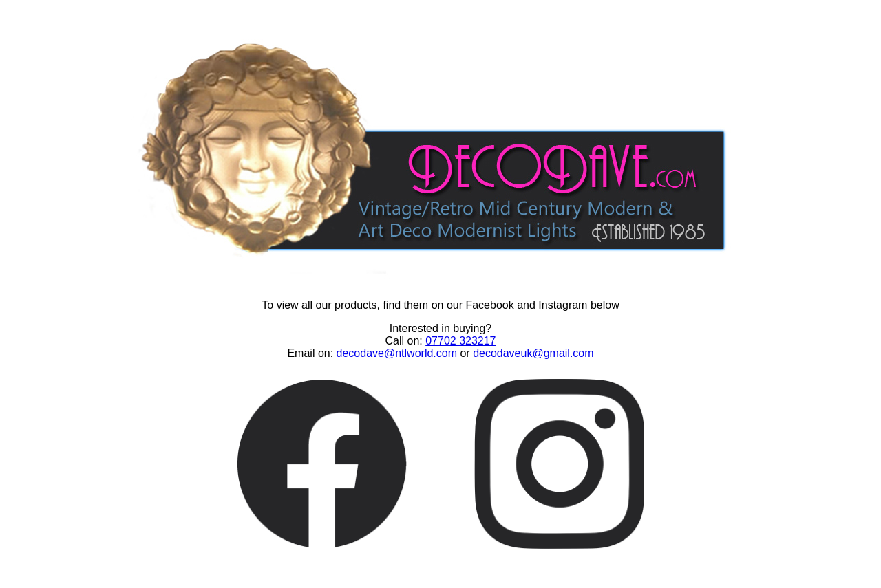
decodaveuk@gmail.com (533, 353)
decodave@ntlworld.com (397, 353)
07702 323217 (460, 341)
